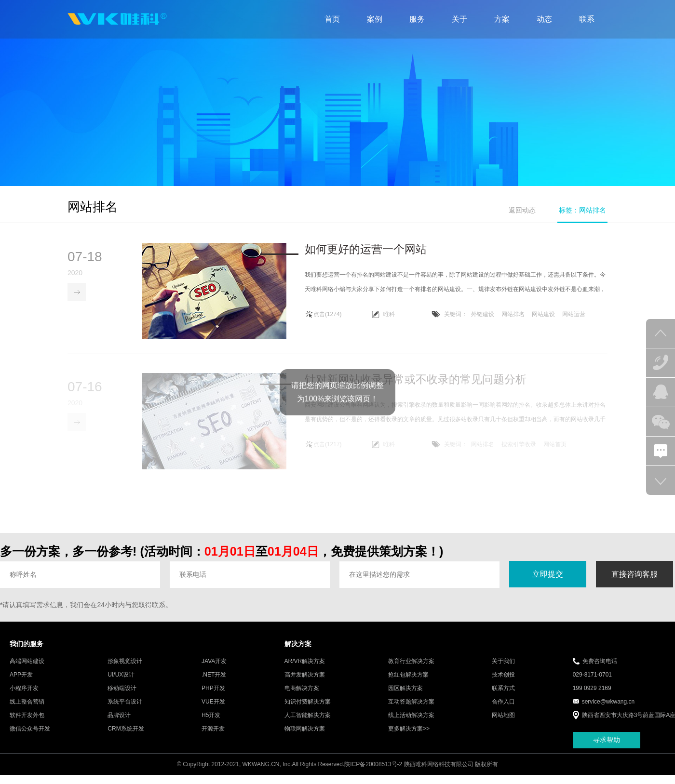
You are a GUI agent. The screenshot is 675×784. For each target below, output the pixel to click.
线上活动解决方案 (411, 722)
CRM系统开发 (126, 736)
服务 (417, 19)
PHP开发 (213, 695)
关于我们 (503, 668)
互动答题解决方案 (411, 709)
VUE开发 (213, 709)
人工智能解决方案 (308, 722)
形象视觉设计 (125, 668)
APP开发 (21, 682)
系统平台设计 (125, 709)
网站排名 (513, 315)
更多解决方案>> (409, 736)
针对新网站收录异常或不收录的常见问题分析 (416, 386)
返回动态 (522, 210)
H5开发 (211, 722)
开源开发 (213, 736)
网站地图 (503, 722)
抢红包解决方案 (408, 682)
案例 (375, 19)
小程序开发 (24, 695)
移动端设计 (122, 695)
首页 (332, 19)
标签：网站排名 (582, 210)
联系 (587, 19)
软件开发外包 (27, 722)
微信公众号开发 (30, 736)
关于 (459, 19)
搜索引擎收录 (519, 452)
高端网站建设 (27, 668)
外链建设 (483, 315)
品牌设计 (119, 722)
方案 (502, 19)
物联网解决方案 (305, 736)
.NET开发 (214, 682)
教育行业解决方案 (411, 668)
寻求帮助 (607, 747)
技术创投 (503, 682)
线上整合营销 (27, 709)
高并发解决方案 (305, 682)
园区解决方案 (405, 695)
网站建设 (543, 315)
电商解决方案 (302, 695)
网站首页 (555, 452)
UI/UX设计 (121, 682)
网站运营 (574, 315)
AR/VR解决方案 (305, 668)
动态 (544, 19)
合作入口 (503, 709)
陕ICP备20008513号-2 (373, 771)
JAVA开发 (214, 668)
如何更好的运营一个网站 (366, 250)
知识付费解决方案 (308, 709)
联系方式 (503, 695)
